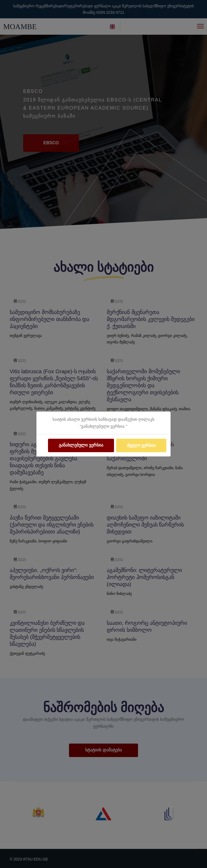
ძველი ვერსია (141, 445)
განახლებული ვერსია (81, 445)
